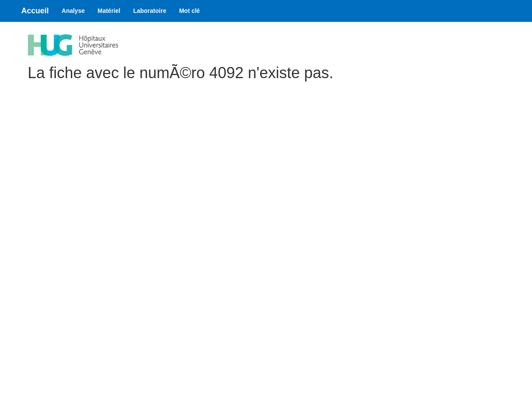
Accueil (35, 11)
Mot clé (189, 11)
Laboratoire (150, 11)
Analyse (73, 11)
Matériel (109, 11)
